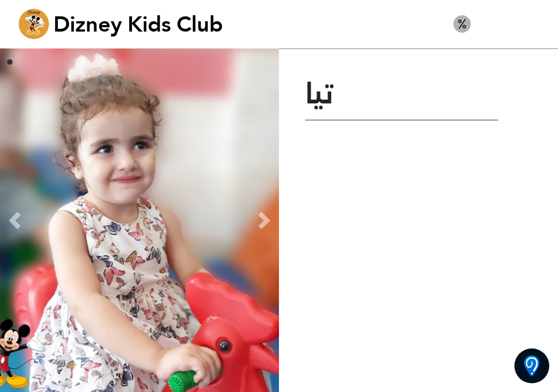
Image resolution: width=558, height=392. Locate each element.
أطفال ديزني (513, 24)
